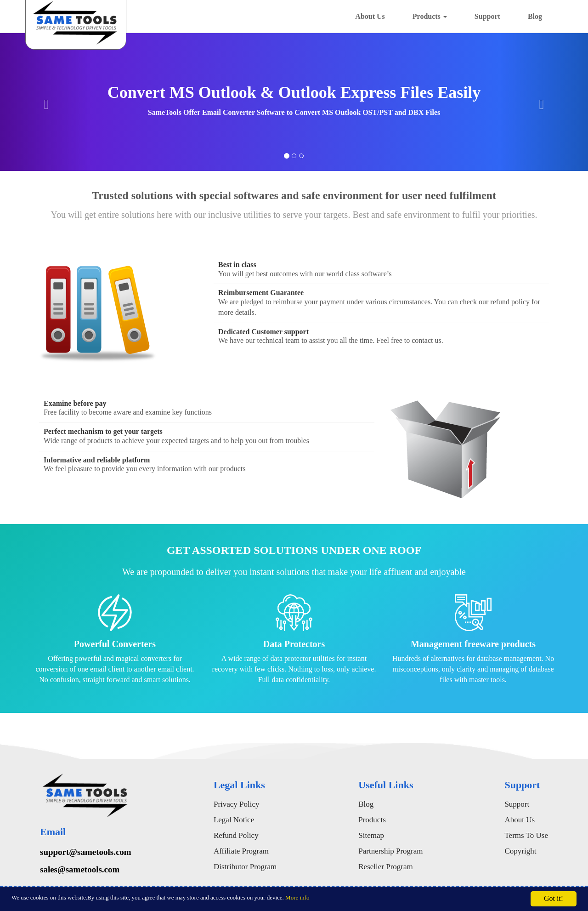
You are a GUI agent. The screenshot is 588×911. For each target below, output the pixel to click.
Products (430, 16)
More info (297, 897)
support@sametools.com (86, 852)
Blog (535, 16)
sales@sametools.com (80, 869)
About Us (370, 16)
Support (487, 16)
